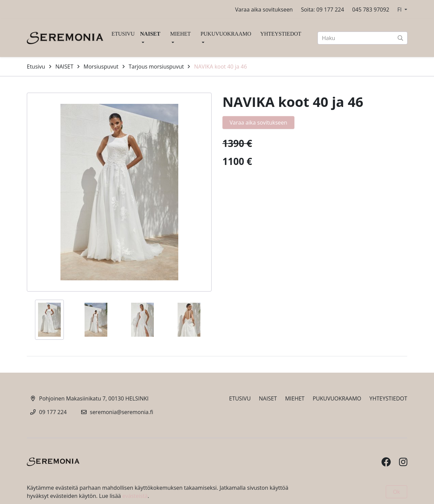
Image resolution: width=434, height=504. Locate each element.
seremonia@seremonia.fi (122, 412)
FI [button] (400, 10)
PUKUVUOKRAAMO (226, 34)
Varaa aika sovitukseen (264, 10)
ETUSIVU (123, 34)
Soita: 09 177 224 (322, 10)
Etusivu (36, 67)
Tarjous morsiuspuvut (156, 67)
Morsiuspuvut (101, 67)
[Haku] (363, 38)
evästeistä (135, 496)
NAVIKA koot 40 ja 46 (220, 67)
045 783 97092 (371, 10)
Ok (396, 492)
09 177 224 (53, 412)
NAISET (150, 34)
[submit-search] (400, 38)
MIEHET (180, 34)
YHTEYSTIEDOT (281, 34)
